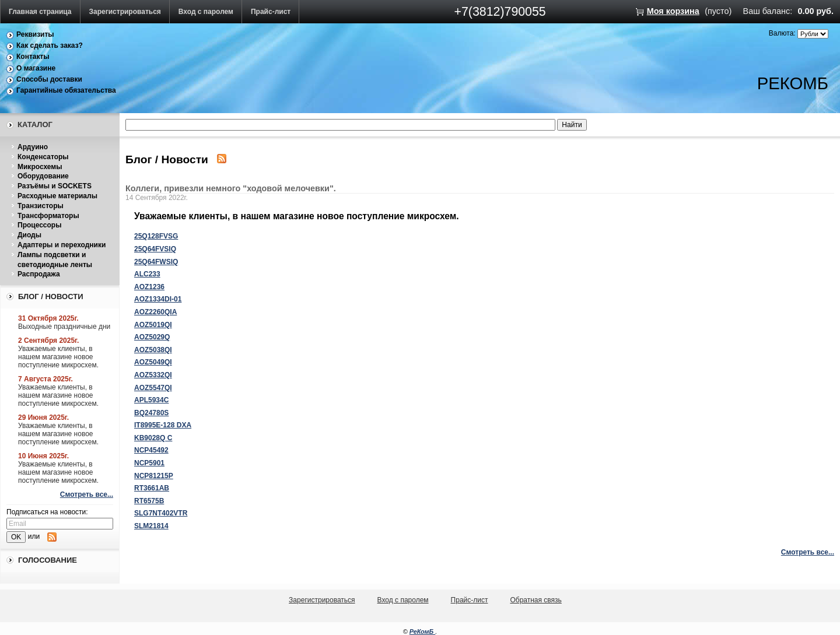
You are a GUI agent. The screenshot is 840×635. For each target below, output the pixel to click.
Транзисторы (41, 206)
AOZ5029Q (152, 337)
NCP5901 (149, 463)
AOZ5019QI (153, 325)
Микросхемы (40, 167)
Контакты (33, 57)
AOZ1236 (149, 287)
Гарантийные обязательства (66, 90)
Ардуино (33, 147)
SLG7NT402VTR (161, 513)
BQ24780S (151, 413)
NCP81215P (154, 476)
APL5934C (151, 400)
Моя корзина (673, 11)
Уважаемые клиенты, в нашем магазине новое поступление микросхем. (58, 357)
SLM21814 (151, 526)
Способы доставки (49, 79)
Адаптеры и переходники (62, 245)
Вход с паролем (206, 12)
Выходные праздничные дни (64, 327)
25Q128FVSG (156, 236)
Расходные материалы (57, 196)
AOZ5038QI (153, 350)
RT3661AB (152, 488)
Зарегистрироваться (125, 12)
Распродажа (39, 274)
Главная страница (40, 12)
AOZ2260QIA (155, 312)
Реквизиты (35, 34)
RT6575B (149, 501)
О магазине (36, 68)
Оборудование (43, 176)
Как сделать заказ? (50, 45)
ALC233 (147, 274)
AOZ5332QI (153, 375)
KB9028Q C (153, 438)
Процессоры (39, 225)
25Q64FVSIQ (155, 249)
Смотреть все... (87, 494)
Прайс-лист (271, 12)
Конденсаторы (43, 157)
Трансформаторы (48, 216)
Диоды (29, 235)
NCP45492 (151, 450)
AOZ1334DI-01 (158, 299)
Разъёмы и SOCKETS (55, 186)
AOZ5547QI (153, 388)
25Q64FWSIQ (156, 262)
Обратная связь (535, 600)
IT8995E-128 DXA (163, 425)
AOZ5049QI (153, 362)
